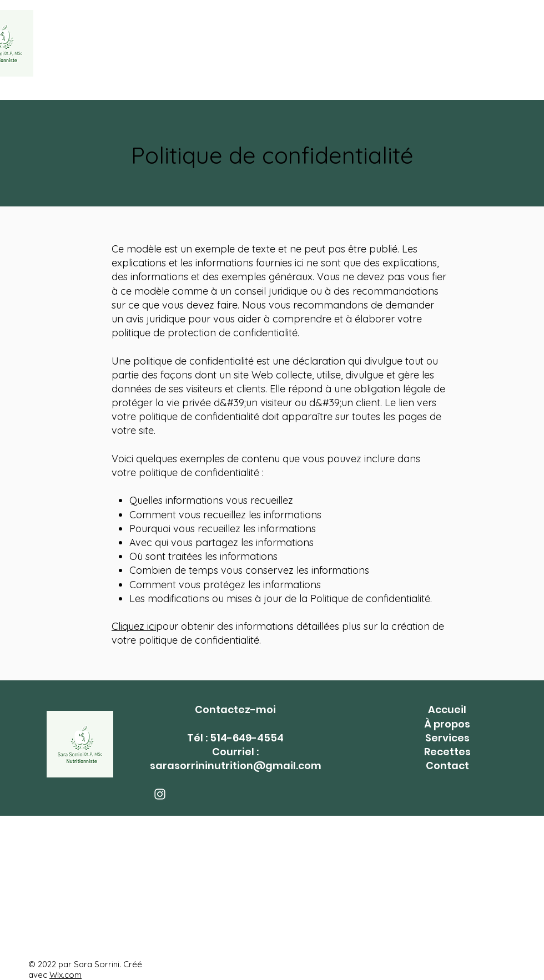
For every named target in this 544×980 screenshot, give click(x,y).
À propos (447, 724)
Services (447, 738)
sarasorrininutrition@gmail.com (236, 766)
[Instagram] (160, 794)
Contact (447, 766)
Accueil (447, 709)
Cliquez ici (134, 626)
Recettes (447, 752)
